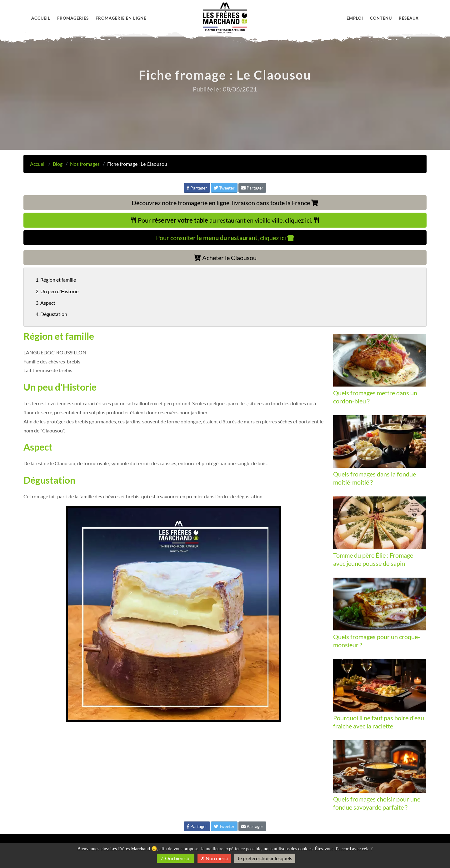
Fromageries (73, 18)
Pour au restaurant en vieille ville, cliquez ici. (225, 220)
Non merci (214, 858)
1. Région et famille (56, 280)
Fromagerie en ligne (121, 18)
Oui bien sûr (176, 858)
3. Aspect (45, 303)
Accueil (41, 18)
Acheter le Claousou (225, 258)
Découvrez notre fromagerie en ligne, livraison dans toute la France (225, 203)
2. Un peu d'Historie (57, 291)
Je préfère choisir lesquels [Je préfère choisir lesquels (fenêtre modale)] (265, 858)
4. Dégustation (51, 314)
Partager (197, 188)
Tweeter (224, 188)
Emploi (355, 18)
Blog (58, 164)
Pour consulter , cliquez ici (225, 238)
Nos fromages (85, 164)
